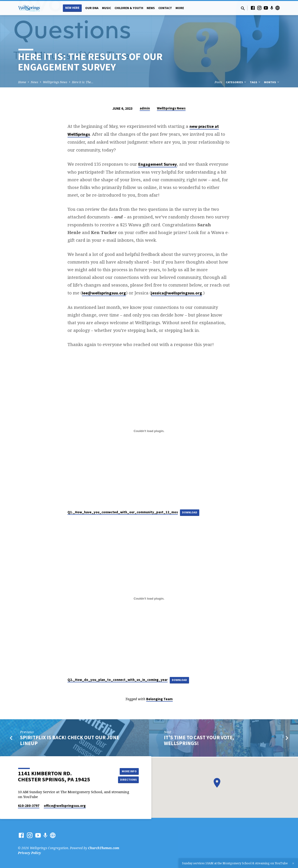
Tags (255, 82)
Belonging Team (159, 700)
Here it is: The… (83, 82)
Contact (165, 8)
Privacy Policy (29, 853)
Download (191, 512)
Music (107, 8)
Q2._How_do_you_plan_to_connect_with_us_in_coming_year (118, 680)
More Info (127, 771)
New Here (72, 8)
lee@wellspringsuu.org (104, 293)
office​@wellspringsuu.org (65, 806)
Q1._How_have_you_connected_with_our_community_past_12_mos (123, 512)
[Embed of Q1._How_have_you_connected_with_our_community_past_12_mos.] (149, 431)
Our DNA (92, 8)
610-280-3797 (29, 806)
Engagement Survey (158, 164)
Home (22, 82)
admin (145, 108)
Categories (236, 82)
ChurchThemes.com (104, 848)
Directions (127, 780)
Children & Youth (129, 8)
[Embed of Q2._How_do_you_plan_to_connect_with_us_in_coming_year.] (149, 599)
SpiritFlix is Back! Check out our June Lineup (70, 741)
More (180, 8)
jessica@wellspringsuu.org (177, 293)
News (151, 8)
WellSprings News (55, 82)
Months (272, 82)
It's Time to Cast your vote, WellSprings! (199, 741)
